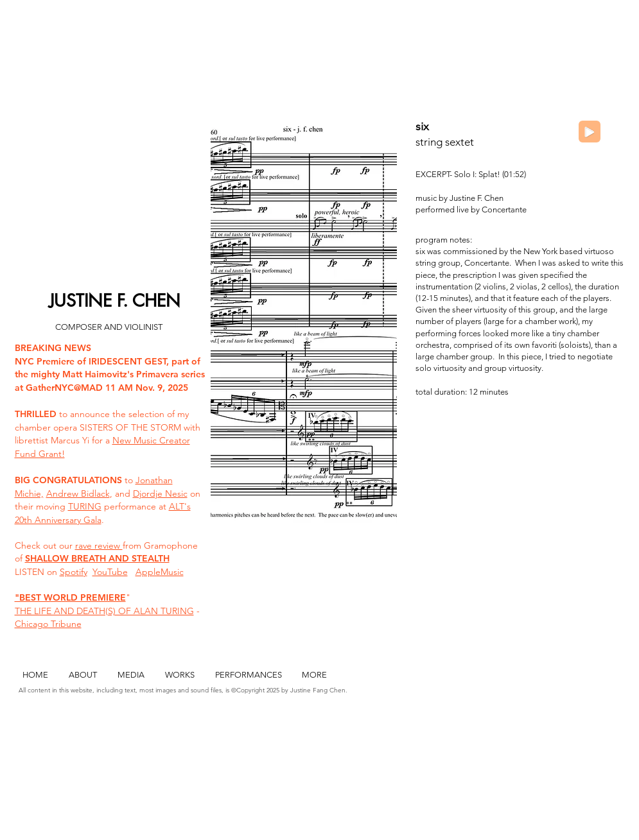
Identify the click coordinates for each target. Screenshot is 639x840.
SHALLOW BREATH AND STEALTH (97, 558)
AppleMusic (160, 572)
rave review (99, 545)
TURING (85, 506)
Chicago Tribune (48, 624)
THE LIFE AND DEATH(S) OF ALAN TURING (104, 611)
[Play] (590, 132)
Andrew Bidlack (78, 493)
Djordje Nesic (160, 493)
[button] (304, 324)
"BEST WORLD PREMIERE (70, 597)
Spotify (74, 572)
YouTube (110, 572)
